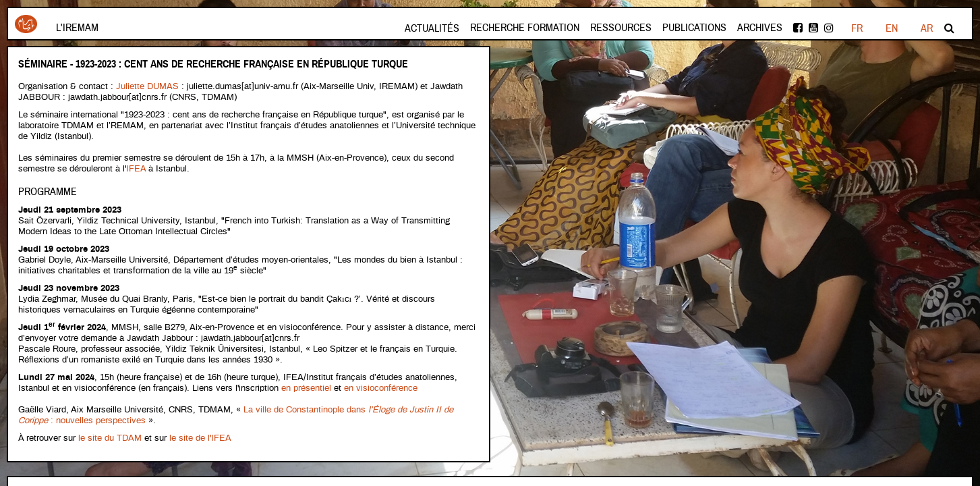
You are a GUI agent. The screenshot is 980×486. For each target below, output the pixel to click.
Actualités (432, 28)
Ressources (621, 28)
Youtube (813, 28)
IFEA (137, 169)
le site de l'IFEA (200, 438)
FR (857, 28)
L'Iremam (77, 28)
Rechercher (949, 28)
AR (927, 28)
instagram (829, 28)
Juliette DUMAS (147, 87)
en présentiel (306, 388)
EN (892, 28)
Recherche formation (525, 28)
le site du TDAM (110, 438)
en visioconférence (381, 388)
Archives (760, 28)
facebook (798, 28)
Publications (694, 28)
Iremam (26, 24)
